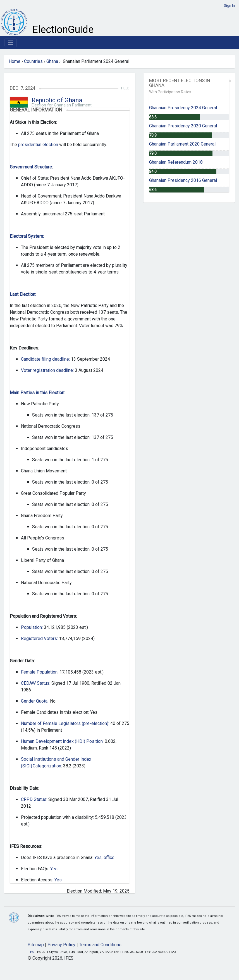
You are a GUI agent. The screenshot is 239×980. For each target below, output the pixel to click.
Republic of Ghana (57, 100)
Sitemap (36, 945)
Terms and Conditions (100, 945)
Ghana (52, 61)
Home (15, 61)
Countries (33, 61)
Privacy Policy (61, 945)
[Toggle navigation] (11, 43)
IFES (31, 952)
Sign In (229, 5)
